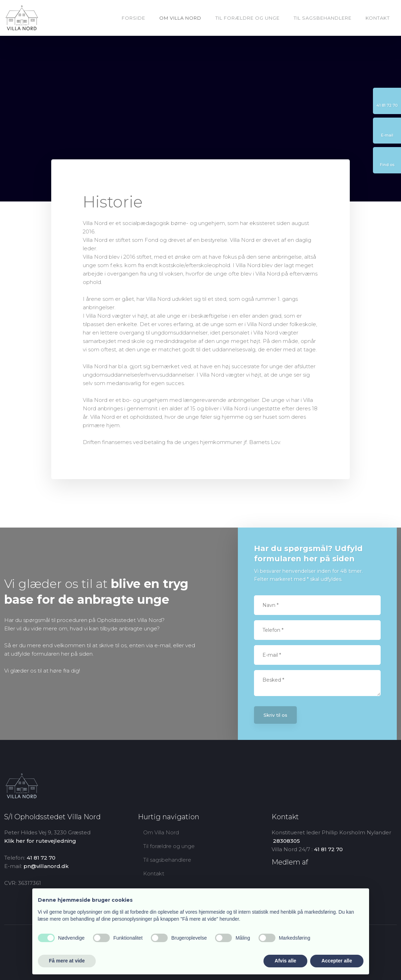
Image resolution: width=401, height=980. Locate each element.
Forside (133, 18)
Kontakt (378, 18)
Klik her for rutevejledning (40, 841)
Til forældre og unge (248, 18)
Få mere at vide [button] (67, 961)
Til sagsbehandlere (323, 18)
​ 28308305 (286, 841)
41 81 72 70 (41, 858)
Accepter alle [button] (337, 961)
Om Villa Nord (180, 18)
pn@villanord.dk (46, 866)
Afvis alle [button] (285, 961)
